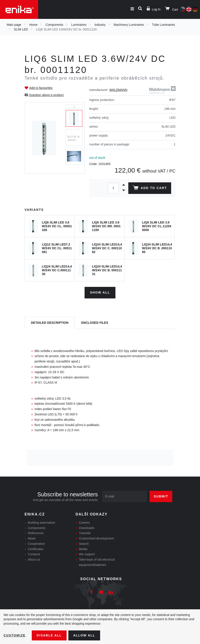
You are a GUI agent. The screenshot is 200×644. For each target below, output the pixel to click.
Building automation (42, 522)
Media (83, 549)
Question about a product (46, 95)
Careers (85, 522)
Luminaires (79, 25)
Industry (100, 25)
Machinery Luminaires (129, 25)
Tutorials (85, 533)
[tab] (50, 323)
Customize (15, 635)
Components (54, 25)
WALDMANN (118, 90)
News (32, 538)
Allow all (85, 635)
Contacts (34, 554)
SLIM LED (21, 29)
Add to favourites (41, 88)
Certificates (36, 549)
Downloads (87, 528)
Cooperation (36, 543)
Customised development (97, 538)
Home (33, 25)
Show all (100, 292)
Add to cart (150, 189)
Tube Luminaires (164, 25)
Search (84, 543)
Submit (161, 496)
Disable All (50, 635)
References (36, 533)
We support (87, 554)
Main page (14, 25)
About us (34, 559)
